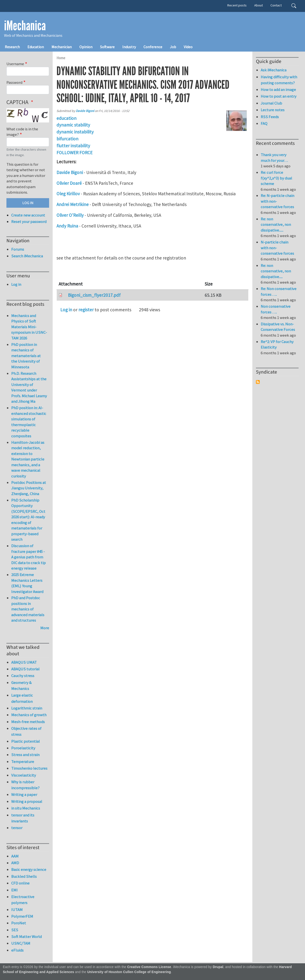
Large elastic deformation (22, 698)
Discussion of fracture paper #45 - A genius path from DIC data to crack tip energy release (28, 557)
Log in (66, 310)
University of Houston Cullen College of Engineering (129, 972)
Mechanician (62, 47)
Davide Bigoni (85, 111)
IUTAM (17, 910)
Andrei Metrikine (73, 204)
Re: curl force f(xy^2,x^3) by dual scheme (276, 178)
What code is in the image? (22, 132)
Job (173, 47)
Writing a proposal (27, 801)
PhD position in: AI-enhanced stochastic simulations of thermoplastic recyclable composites (29, 422)
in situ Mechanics (26, 808)
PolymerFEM (22, 916)
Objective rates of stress (26, 731)
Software (107, 47)
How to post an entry (279, 96)
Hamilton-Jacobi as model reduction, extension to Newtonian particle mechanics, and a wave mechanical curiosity (28, 459)
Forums (18, 249)
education (66, 118)
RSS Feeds (270, 117)
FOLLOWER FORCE (74, 153)
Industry (129, 47)
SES (15, 930)
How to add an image (278, 90)
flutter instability (73, 146)
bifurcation (67, 139)
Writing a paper (24, 795)
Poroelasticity (23, 748)
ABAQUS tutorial (25, 669)
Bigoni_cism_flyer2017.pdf (94, 295)
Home (61, 58)
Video (188, 47)
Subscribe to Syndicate (258, 382)
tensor (17, 828)
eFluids (17, 950)
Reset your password (29, 222)
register (86, 310)
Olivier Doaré (70, 183)
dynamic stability (73, 125)
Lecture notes (273, 110)
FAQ (264, 123)
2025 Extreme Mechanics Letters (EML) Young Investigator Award (27, 583)
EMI (14, 890)
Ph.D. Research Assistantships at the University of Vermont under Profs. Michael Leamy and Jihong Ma (29, 387)
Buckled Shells (24, 876)
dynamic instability (75, 132)
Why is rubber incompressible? (25, 785)
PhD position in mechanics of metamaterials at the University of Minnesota (26, 356)
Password (14, 82)
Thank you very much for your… (274, 158)
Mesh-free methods (28, 722)
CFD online (20, 883)
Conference (153, 47)
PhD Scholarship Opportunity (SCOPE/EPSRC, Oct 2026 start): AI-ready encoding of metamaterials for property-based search (28, 520)
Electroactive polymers (23, 900)
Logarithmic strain (27, 708)
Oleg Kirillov (68, 194)
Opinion (86, 47)
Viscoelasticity (24, 775)
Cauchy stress (23, 676)
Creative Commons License (149, 967)
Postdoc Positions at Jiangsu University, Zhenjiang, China (29, 488)
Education (36, 47)
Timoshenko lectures (29, 768)
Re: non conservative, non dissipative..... (276, 271)
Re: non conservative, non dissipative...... (276, 225)
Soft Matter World (26, 937)
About (259, 5)
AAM (15, 856)
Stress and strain (25, 755)
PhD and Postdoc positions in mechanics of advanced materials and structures (28, 609)
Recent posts (237, 5)
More (45, 628)
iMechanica (25, 26)
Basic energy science (29, 869)
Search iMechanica (27, 256)
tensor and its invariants (23, 818)
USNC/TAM (21, 943)
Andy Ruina (67, 226)
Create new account (28, 215)
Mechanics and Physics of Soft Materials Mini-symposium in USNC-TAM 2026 (29, 327)
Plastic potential (25, 741)
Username (15, 64)
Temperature (23, 762)
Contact (276, 5)
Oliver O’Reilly (70, 215)
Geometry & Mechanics (21, 686)
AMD (15, 863)
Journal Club (271, 103)
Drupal (218, 967)
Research (12, 47)
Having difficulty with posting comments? (279, 80)
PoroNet (19, 923)
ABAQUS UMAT (24, 662)
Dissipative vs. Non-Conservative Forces (278, 327)
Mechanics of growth (29, 715)
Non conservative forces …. (276, 309)
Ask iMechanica (274, 70)
